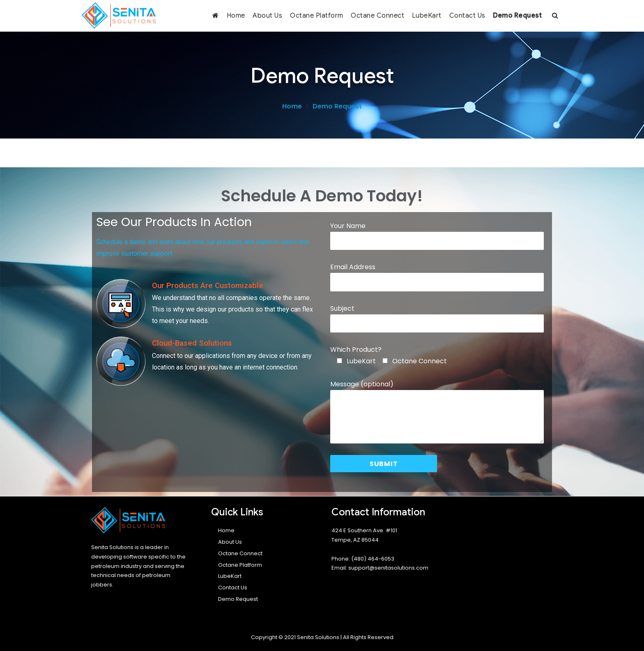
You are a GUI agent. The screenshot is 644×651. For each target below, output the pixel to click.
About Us (267, 16)
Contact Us (467, 16)
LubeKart (427, 16)
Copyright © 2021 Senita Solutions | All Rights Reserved (322, 637)
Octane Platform (317, 16)
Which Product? (356, 350)
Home (236, 16)
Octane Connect (377, 16)
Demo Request (517, 16)
